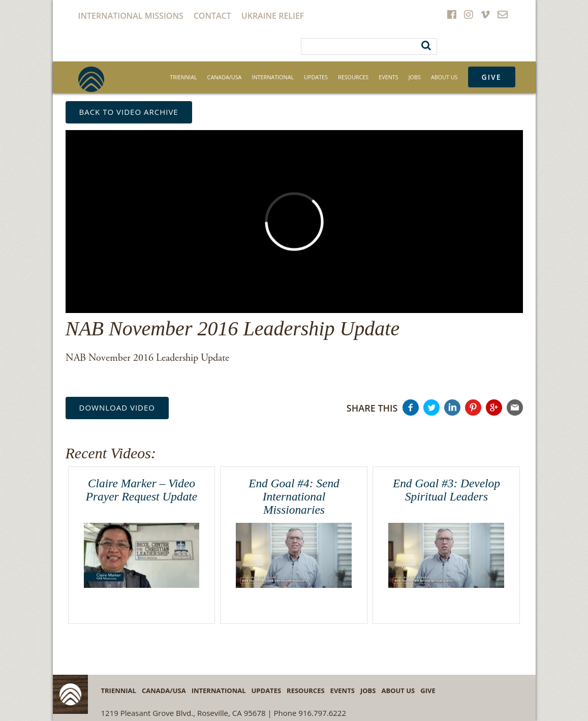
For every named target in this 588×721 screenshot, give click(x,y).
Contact (212, 16)
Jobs (415, 77)
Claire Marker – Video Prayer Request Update (142, 490)
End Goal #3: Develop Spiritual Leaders (446, 490)
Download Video (117, 407)
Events (388, 77)
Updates (316, 77)
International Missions (131, 16)
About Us (444, 77)
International (273, 77)
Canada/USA (225, 77)
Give (492, 77)
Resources (353, 77)
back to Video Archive (129, 112)
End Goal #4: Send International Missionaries (294, 496)
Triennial (183, 77)
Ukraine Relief (273, 16)
